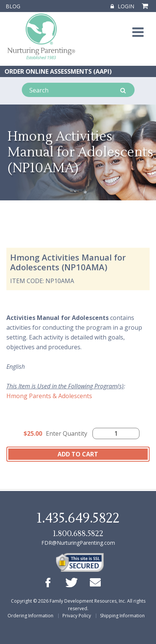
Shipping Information (122, 616)
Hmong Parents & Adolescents (49, 396)
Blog (13, 6)
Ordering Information (30, 616)
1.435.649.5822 (78, 518)
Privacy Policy (77, 616)
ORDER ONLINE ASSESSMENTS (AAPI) (58, 71)
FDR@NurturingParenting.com (78, 543)
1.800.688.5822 (78, 534)
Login (122, 6)
